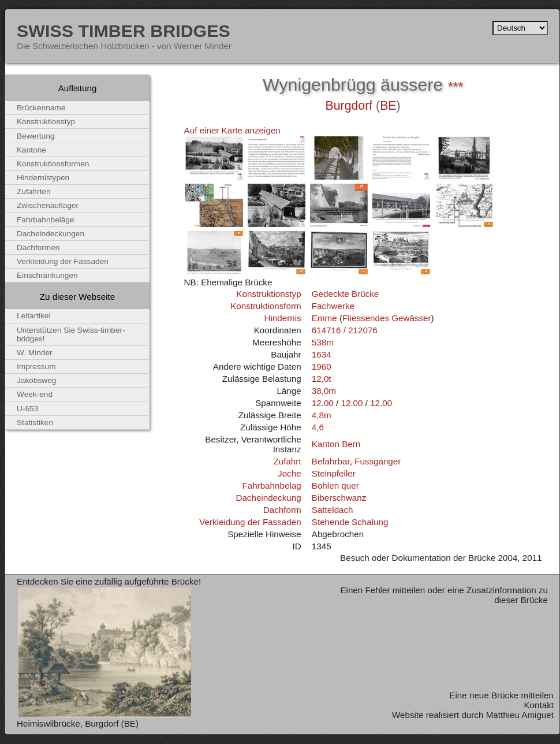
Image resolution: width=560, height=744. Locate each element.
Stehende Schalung (350, 522)
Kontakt (539, 705)
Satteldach (333, 510)
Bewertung (36, 136)
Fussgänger (378, 461)
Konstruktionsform (266, 306)
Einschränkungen (47, 275)
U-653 (27, 409)
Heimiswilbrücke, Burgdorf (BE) (78, 723)
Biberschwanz (339, 498)
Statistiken (35, 423)
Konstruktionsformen (53, 164)
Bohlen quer (335, 486)
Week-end (35, 394)
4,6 (318, 427)
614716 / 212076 (345, 330)
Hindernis (282, 318)
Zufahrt (287, 461)
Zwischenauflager (48, 205)
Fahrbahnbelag (271, 486)
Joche (290, 473)
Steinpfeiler (334, 473)
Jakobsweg (36, 380)
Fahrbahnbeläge (46, 220)
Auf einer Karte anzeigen (232, 130)
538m (323, 342)
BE (388, 106)
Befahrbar (331, 461)
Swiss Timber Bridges (124, 31)
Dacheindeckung (268, 498)
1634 (322, 354)
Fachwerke (333, 306)
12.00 (323, 403)
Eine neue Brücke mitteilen (501, 695)
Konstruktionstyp (268, 294)
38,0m (324, 391)
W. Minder (35, 353)
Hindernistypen (43, 178)
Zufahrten (34, 191)
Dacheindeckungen (51, 234)
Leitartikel (34, 316)
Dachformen (38, 248)
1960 (322, 367)
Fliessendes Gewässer (387, 318)
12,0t (322, 379)
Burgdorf (349, 106)
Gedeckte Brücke (346, 294)
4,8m (322, 415)
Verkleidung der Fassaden (250, 522)
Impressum (36, 367)
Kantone (31, 150)
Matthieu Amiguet (520, 715)
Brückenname (41, 108)
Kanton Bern (336, 444)
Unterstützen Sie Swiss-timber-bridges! (71, 334)
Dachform (282, 510)
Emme (324, 318)
